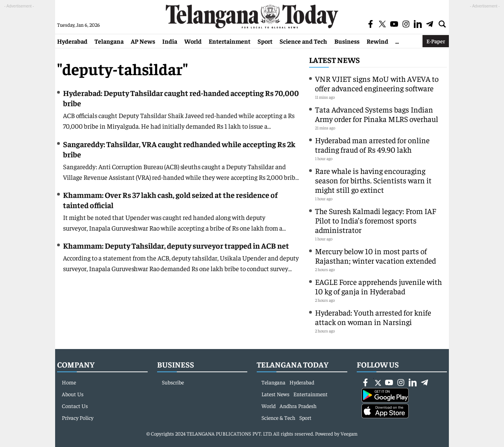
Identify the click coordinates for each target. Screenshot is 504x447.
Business (347, 41)
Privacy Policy (78, 417)
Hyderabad (72, 41)
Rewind (377, 41)
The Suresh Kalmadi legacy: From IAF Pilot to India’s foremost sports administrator (375, 220)
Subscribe (173, 382)
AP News (143, 41)
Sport (265, 41)
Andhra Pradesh (298, 406)
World (193, 41)
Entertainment (230, 41)
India (170, 41)
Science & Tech (278, 417)
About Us (73, 394)
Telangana (109, 41)
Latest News (334, 60)
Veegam (349, 433)
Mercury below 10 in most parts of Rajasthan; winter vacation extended (375, 256)
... (397, 41)
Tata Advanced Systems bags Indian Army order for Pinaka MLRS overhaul (377, 114)
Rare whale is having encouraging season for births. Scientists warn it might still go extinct (373, 180)
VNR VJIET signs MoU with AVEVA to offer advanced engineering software (377, 83)
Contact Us (75, 406)
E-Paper (436, 41)
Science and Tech (303, 41)
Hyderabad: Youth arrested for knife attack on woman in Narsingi (373, 317)
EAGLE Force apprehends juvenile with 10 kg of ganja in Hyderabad (378, 286)
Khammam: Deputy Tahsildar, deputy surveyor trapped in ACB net (176, 245)
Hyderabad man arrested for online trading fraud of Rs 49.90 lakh (372, 145)
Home (69, 382)
